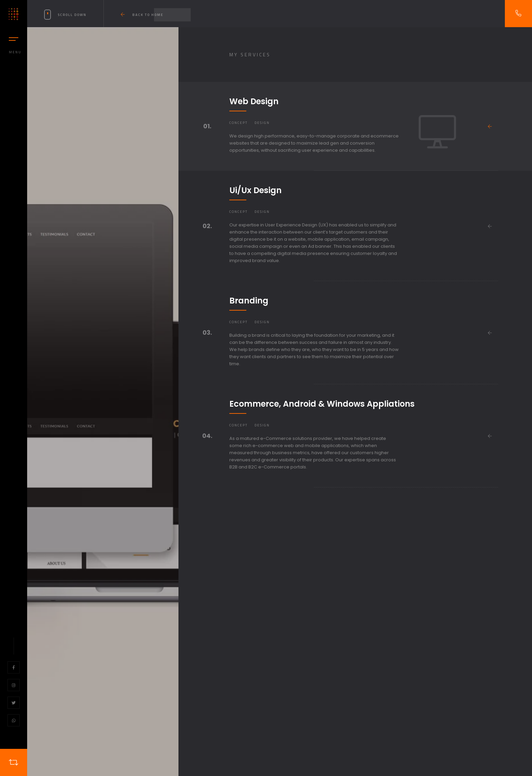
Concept (239, 123)
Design (262, 123)
